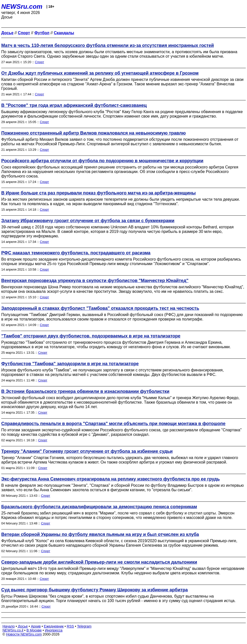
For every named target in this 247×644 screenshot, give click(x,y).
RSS (70, 626)
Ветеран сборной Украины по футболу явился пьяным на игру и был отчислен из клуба (100, 534)
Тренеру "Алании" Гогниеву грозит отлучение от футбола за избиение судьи (87, 451)
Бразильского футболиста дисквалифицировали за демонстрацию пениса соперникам (99, 507)
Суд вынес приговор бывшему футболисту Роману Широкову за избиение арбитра (95, 590)
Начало (9, 626)
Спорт (40, 62)
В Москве (34, 630)
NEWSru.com (22, 6)
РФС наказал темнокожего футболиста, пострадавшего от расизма (76, 253)
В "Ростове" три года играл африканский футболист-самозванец (74, 105)
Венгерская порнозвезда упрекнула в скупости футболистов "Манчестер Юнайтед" (95, 281)
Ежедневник (54, 626)
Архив (36, 626)
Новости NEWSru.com (24, 634)
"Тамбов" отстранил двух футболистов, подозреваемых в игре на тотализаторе (91, 336)
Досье (23, 626)
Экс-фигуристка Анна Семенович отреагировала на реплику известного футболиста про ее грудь (111, 479)
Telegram (84, 626)
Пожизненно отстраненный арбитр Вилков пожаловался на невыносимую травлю (94, 133)
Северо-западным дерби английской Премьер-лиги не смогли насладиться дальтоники (99, 562)
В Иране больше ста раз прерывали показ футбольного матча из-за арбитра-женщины (99, 193)
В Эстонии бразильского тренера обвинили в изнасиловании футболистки (85, 391)
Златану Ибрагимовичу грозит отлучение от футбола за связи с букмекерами (88, 221)
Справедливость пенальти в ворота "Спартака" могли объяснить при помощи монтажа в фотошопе (113, 424)
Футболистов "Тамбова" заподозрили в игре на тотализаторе (70, 364)
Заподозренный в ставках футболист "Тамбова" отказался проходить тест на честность (100, 308)
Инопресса (54, 630)
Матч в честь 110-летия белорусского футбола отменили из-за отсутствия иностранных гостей (108, 45)
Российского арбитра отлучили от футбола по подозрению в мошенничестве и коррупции (102, 161)
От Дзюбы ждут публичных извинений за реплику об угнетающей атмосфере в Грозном (100, 73)
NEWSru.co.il (13, 630)
